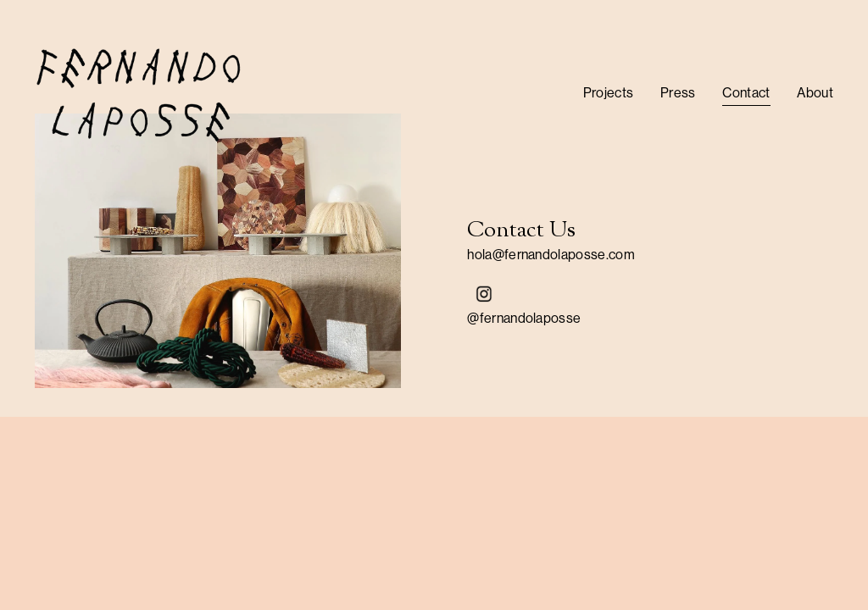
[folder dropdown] (609, 93)
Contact (746, 93)
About (815, 93)
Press (678, 93)
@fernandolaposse (524, 318)
